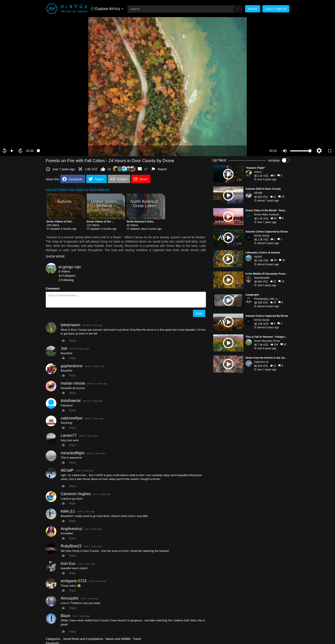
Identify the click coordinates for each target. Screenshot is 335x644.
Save (199, 313)
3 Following (66, 280)
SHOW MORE (55, 256)
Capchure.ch (261, 362)
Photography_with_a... (267, 299)
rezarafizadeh (262, 278)
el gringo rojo (70, 267)
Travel (137, 639)
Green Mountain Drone (267, 341)
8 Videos (64, 271)
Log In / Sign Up (276, 9)
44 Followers (67, 276)
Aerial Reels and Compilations (83, 639)
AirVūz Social (262, 236)
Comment (53, 289)
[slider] (151, 151)
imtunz (258, 172)
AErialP (258, 193)
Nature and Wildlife (118, 639)
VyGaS (258, 257)
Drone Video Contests (267, 215)
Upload (253, 9)
